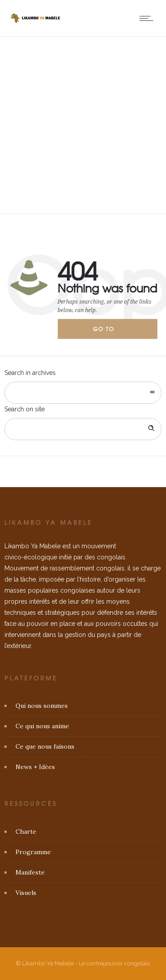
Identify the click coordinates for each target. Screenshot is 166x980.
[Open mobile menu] (148, 18)
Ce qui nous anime (42, 726)
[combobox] (83, 393)
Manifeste (30, 872)
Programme (33, 852)
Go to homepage (111, 332)
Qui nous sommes (42, 706)
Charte (26, 832)
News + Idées (35, 767)
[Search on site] (83, 429)
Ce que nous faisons (45, 746)
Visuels (26, 893)
